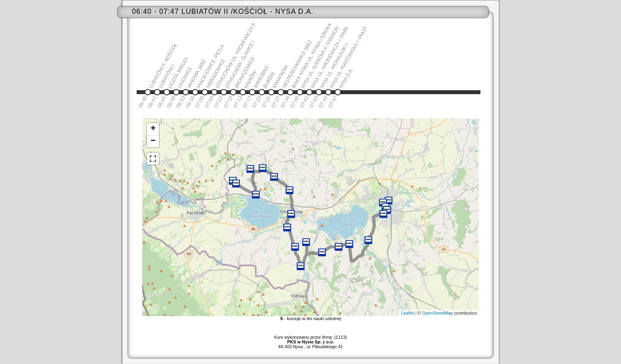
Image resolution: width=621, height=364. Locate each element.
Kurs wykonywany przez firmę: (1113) (310, 339)
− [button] (153, 141)
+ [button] (153, 129)
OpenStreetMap (438, 313)
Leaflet (408, 313)
